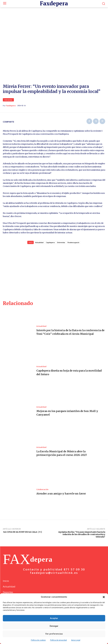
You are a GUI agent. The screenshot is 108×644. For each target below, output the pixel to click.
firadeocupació (73, 242)
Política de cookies (38, 640)
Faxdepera (11, 106)
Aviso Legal (76, 640)
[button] (104, 597)
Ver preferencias (54, 634)
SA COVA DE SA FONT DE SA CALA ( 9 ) (22, 532)
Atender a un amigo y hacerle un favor (61, 494)
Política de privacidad (58, 640)
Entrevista (8, 100)
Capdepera (50, 242)
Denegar (54, 626)
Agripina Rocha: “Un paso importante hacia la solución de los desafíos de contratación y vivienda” (82, 534)
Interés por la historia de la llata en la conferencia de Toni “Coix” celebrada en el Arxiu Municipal (70, 332)
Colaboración (42, 489)
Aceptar (54, 618)
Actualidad (41, 326)
